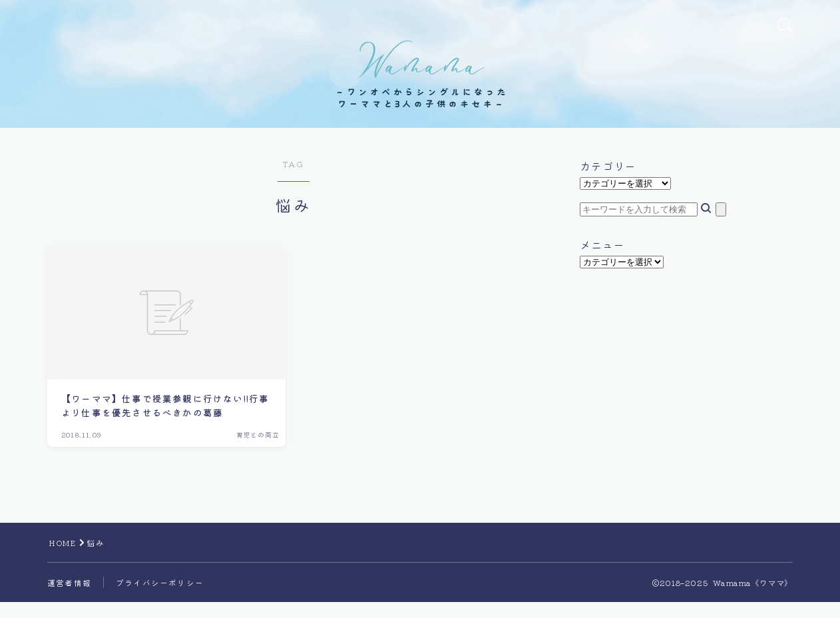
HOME (63, 558)
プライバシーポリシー (160, 598)
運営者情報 (69, 598)
